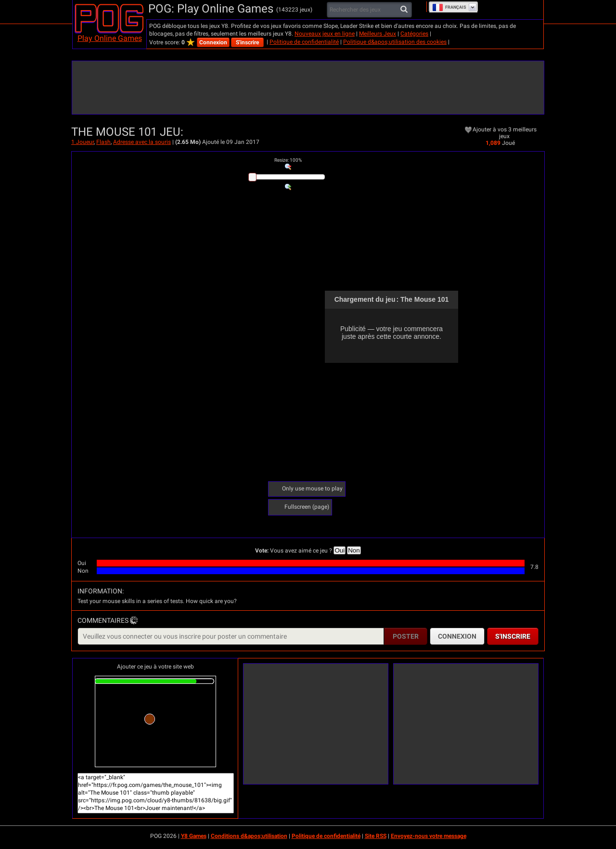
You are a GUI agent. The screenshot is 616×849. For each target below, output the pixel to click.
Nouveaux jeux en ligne (325, 34)
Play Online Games (110, 38)
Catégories (414, 34)
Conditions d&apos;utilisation (249, 836)
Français (449, 7)
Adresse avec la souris (142, 142)
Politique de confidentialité (304, 42)
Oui (340, 550)
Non (354, 550)
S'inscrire (247, 42)
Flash (103, 142)
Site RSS (376, 836)
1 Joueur (83, 142)
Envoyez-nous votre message (429, 836)
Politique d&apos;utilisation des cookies (395, 42)
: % (288, 160)
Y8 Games (194, 836)
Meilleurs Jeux (378, 34)
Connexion (213, 42)
